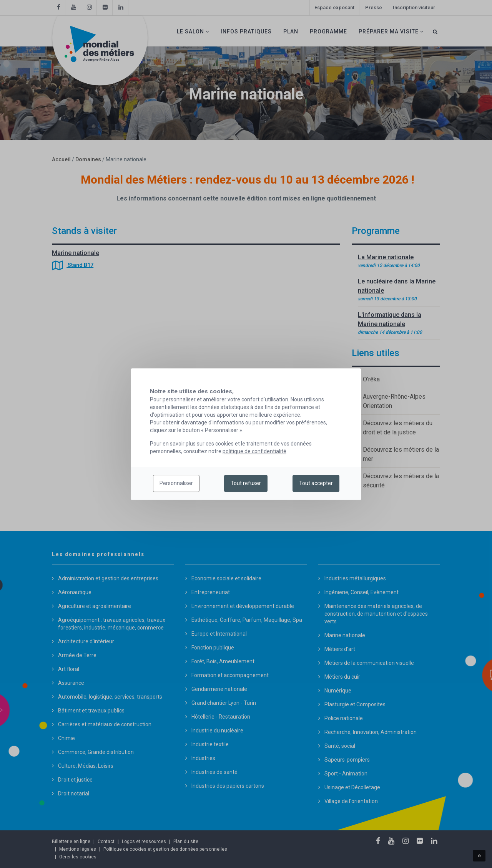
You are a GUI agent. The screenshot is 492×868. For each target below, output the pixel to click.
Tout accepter (316, 484)
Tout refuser (246, 484)
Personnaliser (176, 484)
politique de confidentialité (254, 451)
